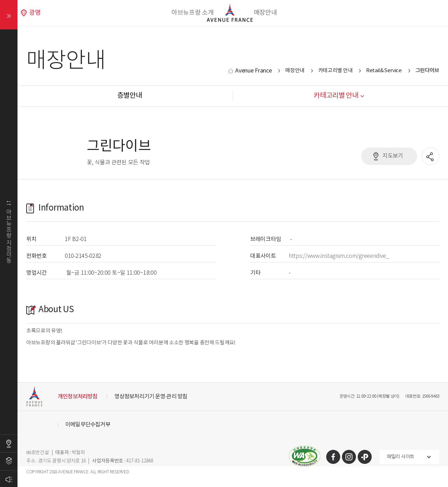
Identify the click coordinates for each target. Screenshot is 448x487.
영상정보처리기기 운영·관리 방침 (151, 397)
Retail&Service (384, 71)
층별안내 (9, 461)
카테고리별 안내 (335, 71)
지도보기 (393, 156)
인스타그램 (349, 457)
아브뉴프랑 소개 (193, 13)
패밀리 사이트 (401, 457)
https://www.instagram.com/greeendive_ (339, 256)
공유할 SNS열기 (431, 157)
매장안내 (265, 13)
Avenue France (253, 71)
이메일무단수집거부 (88, 425)
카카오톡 (365, 457)
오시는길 (9, 444)
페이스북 (333, 457)
